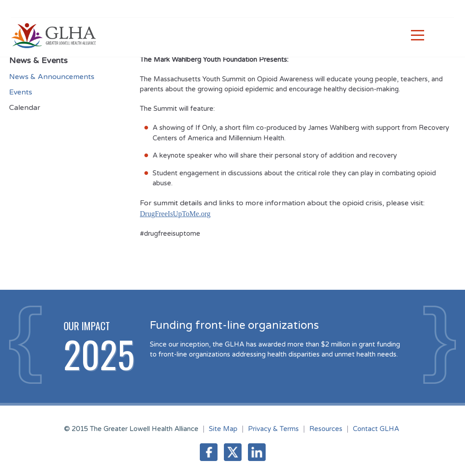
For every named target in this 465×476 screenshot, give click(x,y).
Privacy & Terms (273, 429)
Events (21, 92)
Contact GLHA (376, 429)
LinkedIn (257, 452)
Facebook (209, 452)
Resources (326, 429)
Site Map (223, 429)
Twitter (233, 452)
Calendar (25, 108)
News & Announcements (52, 77)
